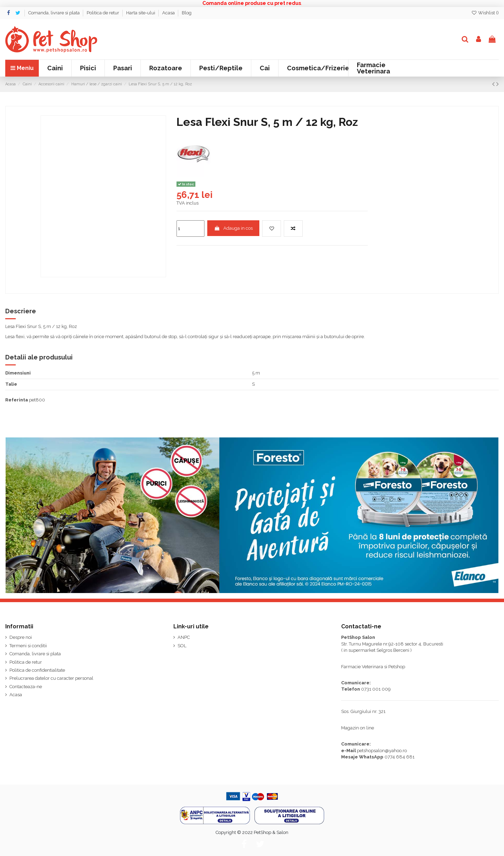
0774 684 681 (399, 757)
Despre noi (21, 637)
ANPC (184, 637)
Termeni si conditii (28, 646)
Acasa (169, 13)
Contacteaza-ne (26, 687)
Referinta (17, 400)
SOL (182, 646)
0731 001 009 (376, 689)
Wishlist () (485, 13)
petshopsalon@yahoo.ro (382, 751)
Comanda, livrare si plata (55, 13)
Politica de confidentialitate (37, 670)
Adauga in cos (233, 228)
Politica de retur (103, 13)
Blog (187, 13)
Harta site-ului (141, 13)
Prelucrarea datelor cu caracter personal (51, 678)
